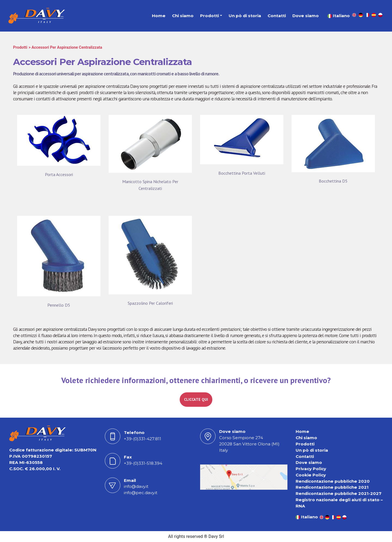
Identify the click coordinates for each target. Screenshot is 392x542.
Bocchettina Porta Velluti (242, 173)
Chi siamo (183, 16)
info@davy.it (136, 486)
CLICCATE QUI (196, 399)
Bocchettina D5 (333, 181)
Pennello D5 (59, 305)
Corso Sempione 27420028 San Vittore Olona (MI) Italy (249, 444)
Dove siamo (306, 16)
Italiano (339, 16)
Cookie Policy (311, 475)
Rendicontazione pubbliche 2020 (333, 481)
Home (159, 16)
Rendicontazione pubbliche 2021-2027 (339, 493)
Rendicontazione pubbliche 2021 (332, 487)
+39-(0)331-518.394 (143, 463)
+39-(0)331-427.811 (143, 439)
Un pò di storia (245, 16)
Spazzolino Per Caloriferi (150, 303)
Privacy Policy (311, 469)
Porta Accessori (59, 174)
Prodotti (209, 16)
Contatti (277, 16)
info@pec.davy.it (141, 493)
